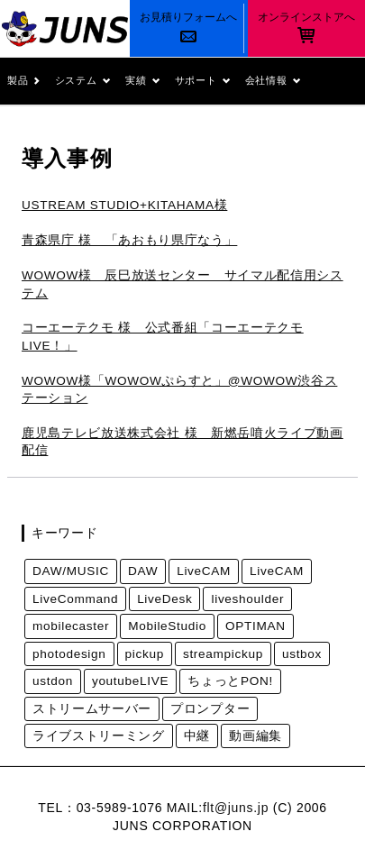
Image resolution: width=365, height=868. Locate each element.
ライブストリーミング (99, 736)
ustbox (302, 654)
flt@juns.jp (236, 808)
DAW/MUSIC (71, 571)
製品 (24, 81)
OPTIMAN (255, 626)
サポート (203, 81)
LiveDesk (164, 599)
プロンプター (210, 709)
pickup (145, 654)
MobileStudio (167, 626)
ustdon (53, 681)
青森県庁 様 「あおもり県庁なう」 (129, 240)
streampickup (223, 654)
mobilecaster (71, 626)
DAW (143, 571)
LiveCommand (75, 599)
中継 (197, 736)
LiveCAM (204, 571)
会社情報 (273, 81)
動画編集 (255, 736)
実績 (143, 81)
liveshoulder (247, 599)
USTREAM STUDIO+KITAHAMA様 (124, 205)
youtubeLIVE (130, 681)
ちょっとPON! (230, 681)
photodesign (69, 654)
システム (83, 81)
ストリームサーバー (92, 709)
